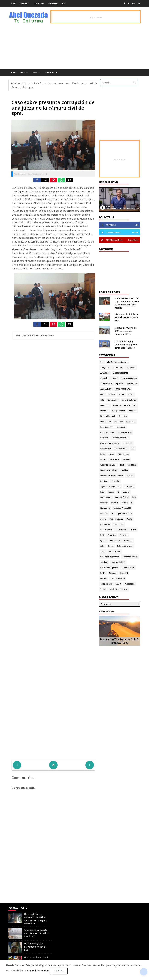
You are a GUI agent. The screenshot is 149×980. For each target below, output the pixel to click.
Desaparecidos (118, 411)
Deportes (36, 73)
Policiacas (122, 530)
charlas (122, 395)
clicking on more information (32, 971)
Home (13, 3)
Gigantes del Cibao (108, 465)
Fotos (103, 454)
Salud (103, 551)
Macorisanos (106, 497)
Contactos (39, 3)
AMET (115, 378)
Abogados (105, 367)
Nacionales (105, 508)
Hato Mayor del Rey (109, 470)
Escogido (104, 438)
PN (122, 524)
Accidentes (117, 367)
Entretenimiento (125, 432)
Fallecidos (128, 443)
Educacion (131, 422)
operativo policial (124, 514)
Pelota (129, 519)
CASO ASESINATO (123, 389)
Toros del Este (106, 584)
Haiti (122, 465)
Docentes (123, 416)
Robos (111, 546)
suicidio (104, 578)
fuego (111, 454)
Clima (131, 395)
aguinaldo (105, 378)
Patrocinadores (116, 519)
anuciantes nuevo (129, 378)
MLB (134, 497)
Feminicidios (106, 449)
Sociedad (124, 573)
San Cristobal (115, 551)
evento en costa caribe (110, 443)
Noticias (104, 514)
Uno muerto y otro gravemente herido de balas (35, 947)
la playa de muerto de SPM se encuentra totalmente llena (126, 331)
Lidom (111, 492)
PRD (102, 535)
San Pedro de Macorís (110, 557)
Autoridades (132, 384)
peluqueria (105, 524)
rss (64, 3)
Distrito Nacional (108, 416)
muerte (115, 503)
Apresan (120, 384)
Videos (103, 589)
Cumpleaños (113, 400)
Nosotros (25, 3)
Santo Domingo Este (109, 568)
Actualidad (105, 373)
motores (104, 503)
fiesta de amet (121, 449)
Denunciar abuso (65, 911)
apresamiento (106, 384)
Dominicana (106, 422)
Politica (133, 530)
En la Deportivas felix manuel (113, 427)
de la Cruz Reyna (129, 400)
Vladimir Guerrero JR (119, 589)
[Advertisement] (53, 881)
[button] (37, 180)
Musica (125, 503)
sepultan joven (128, 568)
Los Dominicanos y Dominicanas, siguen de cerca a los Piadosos (127, 345)
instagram (53, 3)
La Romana (129, 486)
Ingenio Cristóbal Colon (110, 486)
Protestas (112, 535)
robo (102, 546)
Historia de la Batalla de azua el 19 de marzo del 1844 (127, 317)
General (126, 459)
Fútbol (103, 459)
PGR (115, 524)
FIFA (133, 449)
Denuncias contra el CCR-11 (125, 405)
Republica (128, 541)
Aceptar (59, 971)
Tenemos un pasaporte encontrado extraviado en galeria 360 (37, 933)
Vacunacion (129, 584)
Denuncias (105, 405)
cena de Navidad (107, 395)
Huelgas (130, 476)
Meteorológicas (122, 497)
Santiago (104, 562)
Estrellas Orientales (120, 438)
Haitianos (132, 465)
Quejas (103, 541)
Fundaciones (123, 454)
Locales (24, 73)
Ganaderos (114, 459)
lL (118, 492)
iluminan (104, 481)
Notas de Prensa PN (122, 508)
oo (112, 514)
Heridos (124, 470)
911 (102, 362)
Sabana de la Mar (125, 546)
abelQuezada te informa (118, 362)
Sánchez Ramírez (130, 557)
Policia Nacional (107, 530)
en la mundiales (107, 432)
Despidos (132, 411)
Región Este (115, 541)
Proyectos (124, 535)
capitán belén (106, 389)
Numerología (51, 73)
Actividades (131, 367)
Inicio (13, 73)
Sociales (113, 573)
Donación (119, 422)
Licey (103, 492)
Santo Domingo (118, 562)
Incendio (116, 481)
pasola (103, 519)
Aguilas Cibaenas (121, 373)
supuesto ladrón (118, 578)
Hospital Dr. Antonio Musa (112, 476)
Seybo (103, 573)
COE (102, 400)
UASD (118, 584)
